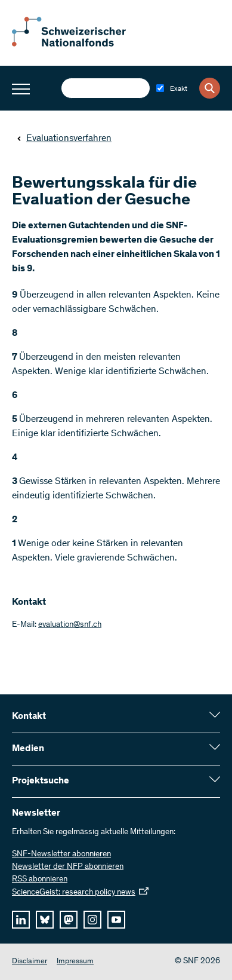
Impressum (75, 962)
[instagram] (92, 920)
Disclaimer (30, 962)
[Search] (210, 88)
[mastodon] (69, 920)
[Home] (78, 44)
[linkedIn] (21, 920)
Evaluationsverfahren (64, 139)
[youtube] (116, 920)
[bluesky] (45, 920)
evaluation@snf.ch (70, 625)
